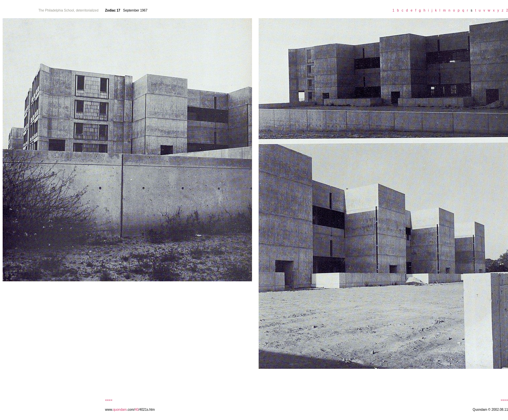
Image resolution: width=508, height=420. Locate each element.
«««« (109, 400)
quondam (120, 410)
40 (137, 410)
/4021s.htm (146, 410)
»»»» (504, 400)
